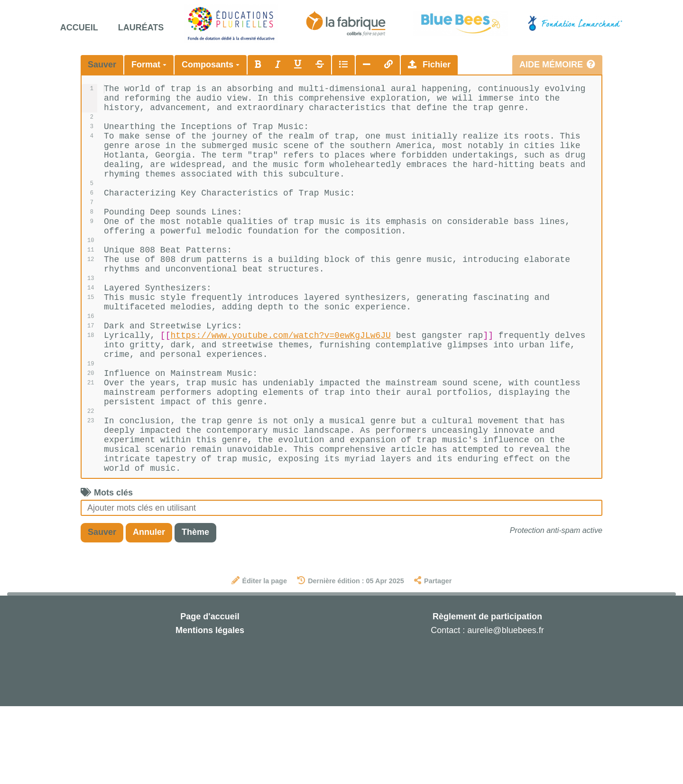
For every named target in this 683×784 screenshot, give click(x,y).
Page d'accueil (210, 694)
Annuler (149, 610)
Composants (211, 65)
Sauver (102, 65)
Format (149, 65)
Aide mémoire (557, 65)
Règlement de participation (487, 694)
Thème (195, 610)
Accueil (79, 28)
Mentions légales (210, 708)
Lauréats (141, 28)
